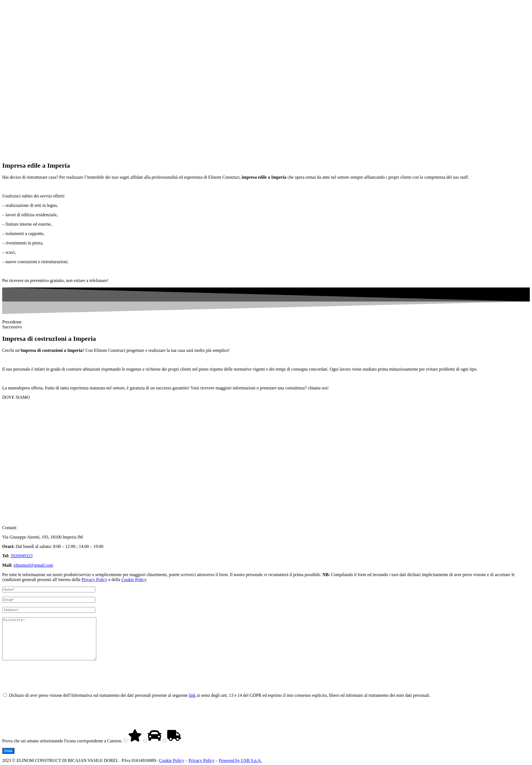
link (192, 704)
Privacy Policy (94, 580)
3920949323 (22, 556)
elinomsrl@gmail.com (33, 565)
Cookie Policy (134, 580)
